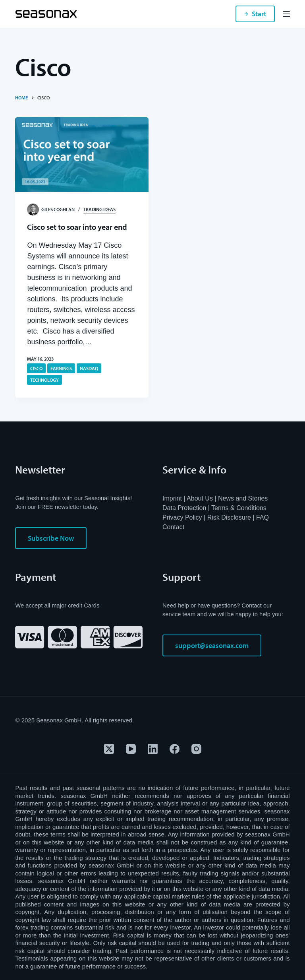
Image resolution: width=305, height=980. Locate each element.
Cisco (36, 368)
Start (255, 14)
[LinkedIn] (153, 749)
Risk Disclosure (229, 517)
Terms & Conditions (239, 508)
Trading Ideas (99, 209)
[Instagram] (196, 749)
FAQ (263, 517)
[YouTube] (131, 749)
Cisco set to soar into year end (78, 227)
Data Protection (184, 508)
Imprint (172, 498)
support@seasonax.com (212, 645)
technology (44, 380)
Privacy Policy (182, 517)
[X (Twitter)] (109, 749)
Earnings (61, 368)
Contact (173, 527)
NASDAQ (89, 368)
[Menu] (286, 14)
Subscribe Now (51, 538)
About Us (200, 498)
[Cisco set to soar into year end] (82, 155)
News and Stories (243, 498)
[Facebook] (175, 749)
